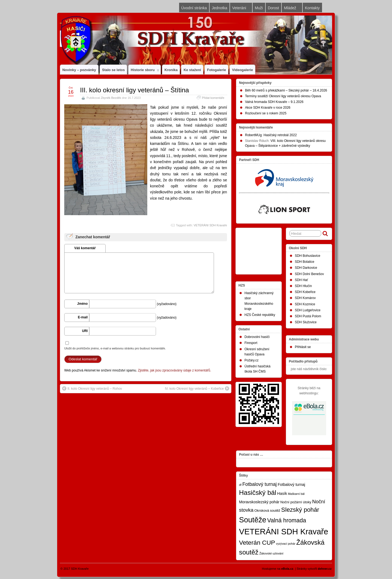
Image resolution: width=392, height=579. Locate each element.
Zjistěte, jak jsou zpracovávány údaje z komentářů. (175, 370)
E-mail (83, 317)
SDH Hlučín (303, 286)
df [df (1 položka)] (240, 485)
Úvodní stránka (194, 8)
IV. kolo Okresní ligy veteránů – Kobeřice (197, 388)
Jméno (82, 304)
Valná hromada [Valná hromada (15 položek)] (287, 520)
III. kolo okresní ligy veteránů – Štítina (134, 90)
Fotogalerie (216, 70)
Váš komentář (85, 248)
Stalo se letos (114, 70)
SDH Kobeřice (305, 292)
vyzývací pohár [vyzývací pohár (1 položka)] (286, 544)
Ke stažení (192, 70)
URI (85, 331)
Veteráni (241, 9)
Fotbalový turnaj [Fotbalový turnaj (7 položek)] (259, 484)
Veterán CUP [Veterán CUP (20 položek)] (257, 543)
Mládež (292, 9)
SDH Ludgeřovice (308, 310)
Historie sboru (145, 71)
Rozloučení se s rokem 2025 (266, 113)
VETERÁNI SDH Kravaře (210, 225)
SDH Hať (301, 280)
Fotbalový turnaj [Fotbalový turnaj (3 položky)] (291, 484)
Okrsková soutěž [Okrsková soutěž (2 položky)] (267, 511)
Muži (259, 8)
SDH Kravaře (80, 569)
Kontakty (312, 8)
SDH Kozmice (305, 304)
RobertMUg (253, 135)
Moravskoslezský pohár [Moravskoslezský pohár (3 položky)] (259, 502)
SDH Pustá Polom (308, 316)
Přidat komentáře (213, 98)
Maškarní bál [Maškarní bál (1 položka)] (296, 494)
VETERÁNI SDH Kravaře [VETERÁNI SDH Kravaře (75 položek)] (284, 531)
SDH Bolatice (304, 262)
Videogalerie (242, 70)
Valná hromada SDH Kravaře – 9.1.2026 (274, 102)
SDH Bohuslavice (307, 256)
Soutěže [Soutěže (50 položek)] (253, 520)
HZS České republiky (260, 315)
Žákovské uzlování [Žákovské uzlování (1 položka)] (271, 553)
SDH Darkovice (306, 268)
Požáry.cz (252, 360)
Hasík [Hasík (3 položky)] (282, 493)
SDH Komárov (305, 298)
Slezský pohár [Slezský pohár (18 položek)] (300, 510)
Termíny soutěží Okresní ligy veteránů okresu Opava (283, 96)
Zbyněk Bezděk (111, 98)
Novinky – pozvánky (79, 70)
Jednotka (220, 8)
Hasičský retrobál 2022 (280, 135)
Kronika (171, 70)
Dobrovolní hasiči (257, 337)
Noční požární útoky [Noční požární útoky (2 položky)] (296, 502)
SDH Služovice (306, 322)
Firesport (251, 343)
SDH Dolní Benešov (309, 274)
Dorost (273, 8)
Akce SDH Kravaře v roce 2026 (268, 108)
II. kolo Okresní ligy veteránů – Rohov (92, 388)
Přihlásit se (303, 347)
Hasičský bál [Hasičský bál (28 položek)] (258, 493)
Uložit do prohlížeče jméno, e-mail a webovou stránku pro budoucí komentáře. (115, 348)
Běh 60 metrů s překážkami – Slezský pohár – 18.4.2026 (286, 90)
